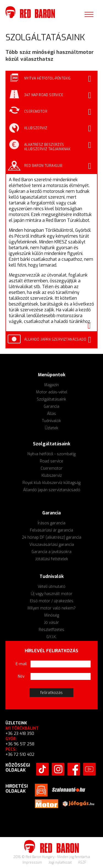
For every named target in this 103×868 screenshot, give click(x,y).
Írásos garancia (51, 523)
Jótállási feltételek (52, 559)
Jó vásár (51, 623)
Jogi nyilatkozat (60, 862)
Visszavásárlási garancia (52, 545)
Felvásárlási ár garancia (51, 530)
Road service (51, 461)
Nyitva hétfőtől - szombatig (51, 454)
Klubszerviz (52, 476)
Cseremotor (52, 468)
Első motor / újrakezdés (52, 601)
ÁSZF (82, 862)
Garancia (51, 407)
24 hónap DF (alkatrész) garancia (52, 537)
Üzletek (51, 428)
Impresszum (33, 862)
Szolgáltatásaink (51, 399)
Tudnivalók (51, 421)
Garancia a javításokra (51, 552)
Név (21, 676)
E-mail (21, 664)
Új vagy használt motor (52, 594)
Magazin (51, 385)
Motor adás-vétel (52, 392)
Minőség (52, 615)
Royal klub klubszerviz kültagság (51, 483)
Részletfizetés (51, 630)
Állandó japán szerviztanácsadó (52, 490)
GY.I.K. (51, 637)
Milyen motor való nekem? (51, 608)
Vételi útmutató (51, 587)
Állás (51, 414)
